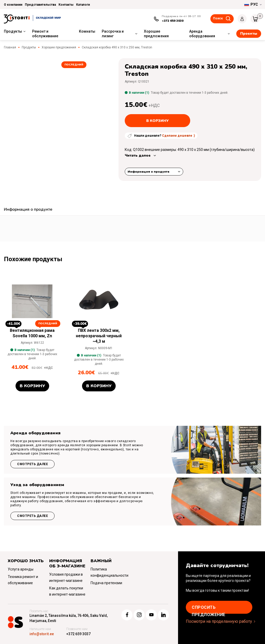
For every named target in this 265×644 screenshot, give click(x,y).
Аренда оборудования (202, 34)
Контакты (66, 5)
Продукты (13, 31)
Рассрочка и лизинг (113, 34)
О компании (13, 5)
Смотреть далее (32, 464)
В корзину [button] (32, 386)
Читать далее (138, 155)
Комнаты (87, 31)
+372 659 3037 (78, 634)
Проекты (249, 34)
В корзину (157, 121)
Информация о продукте (149, 172)
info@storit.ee (42, 634)
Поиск (218, 18)
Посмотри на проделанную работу (219, 621)
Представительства (40, 5)
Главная (10, 47)
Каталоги (83, 5)
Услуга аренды (21, 569)
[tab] (28, 210)
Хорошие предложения (156, 34)
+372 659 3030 (173, 21)
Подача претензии (106, 583)
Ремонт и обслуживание (45, 34)
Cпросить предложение (209, 609)
